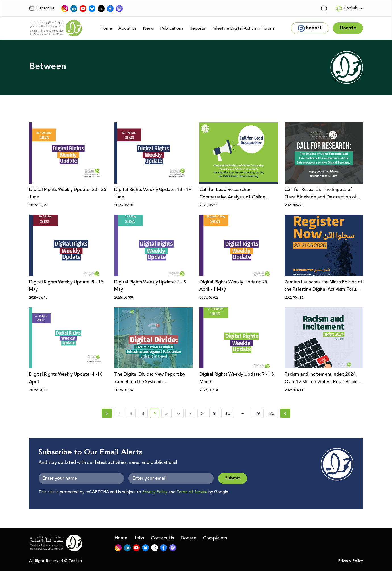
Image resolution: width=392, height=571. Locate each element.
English (346, 9)
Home (106, 28)
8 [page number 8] (202, 413)
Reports (197, 28)
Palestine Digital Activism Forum (243, 28)
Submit (233, 478)
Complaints (215, 538)
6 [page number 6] (179, 413)
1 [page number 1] (119, 413)
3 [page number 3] (143, 413)
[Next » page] (285, 413)
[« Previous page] (107, 413)
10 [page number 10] (228, 413)
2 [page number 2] (131, 413)
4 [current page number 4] (156, 414)
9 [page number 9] (214, 413)
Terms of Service (192, 492)
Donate (188, 538)
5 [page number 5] (166, 413)
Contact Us (162, 538)
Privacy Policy (155, 492)
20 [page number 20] (272, 413)
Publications (172, 28)
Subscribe (42, 8)
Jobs (139, 538)
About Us (128, 28)
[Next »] (285, 413)
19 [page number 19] (257, 413)
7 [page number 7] (190, 413)
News (148, 28)
